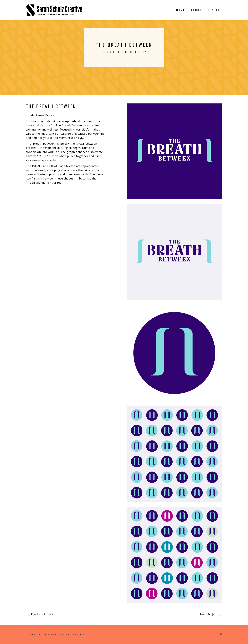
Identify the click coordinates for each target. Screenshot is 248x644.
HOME (181, 10)
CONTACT (215, 10)
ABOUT (196, 10)
